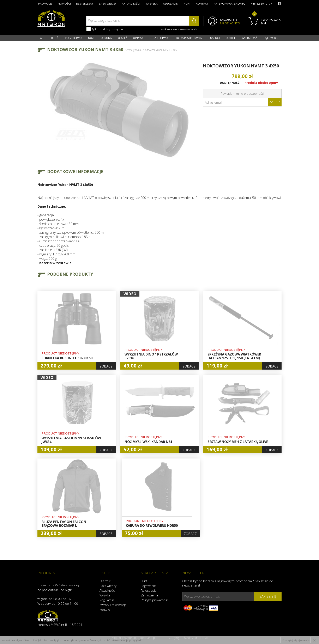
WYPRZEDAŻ (249, 38)
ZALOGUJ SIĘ (228, 20)
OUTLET (230, 38)
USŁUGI (215, 38)
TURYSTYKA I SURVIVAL (189, 38)
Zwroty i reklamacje (113, 605)
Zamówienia (149, 595)
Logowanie (148, 586)
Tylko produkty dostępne (105, 29)
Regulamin (107, 600)
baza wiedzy (108, 4)
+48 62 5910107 (261, 4)
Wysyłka (105, 595)
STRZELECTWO (159, 38)
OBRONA (106, 38)
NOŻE (92, 38)
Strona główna (133, 50)
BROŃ (55, 38)
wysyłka (152, 4)
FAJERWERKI (271, 38)
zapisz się (268, 596)
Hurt (144, 581)
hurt (187, 4)
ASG (43, 38)
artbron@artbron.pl (230, 4)
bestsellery (85, 4)
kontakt (202, 4)
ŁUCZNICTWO (73, 38)
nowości (64, 4)
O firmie (105, 581)
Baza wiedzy (108, 586)
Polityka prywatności (155, 600)
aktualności (131, 4)
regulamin (171, 4)
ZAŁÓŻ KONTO (230, 23)
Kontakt (105, 609)
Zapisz (275, 102)
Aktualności (107, 590)
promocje (45, 4)
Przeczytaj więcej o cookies (296, 640)
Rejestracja (149, 590)
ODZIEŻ (122, 38)
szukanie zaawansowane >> (179, 29)
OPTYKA (138, 38)
